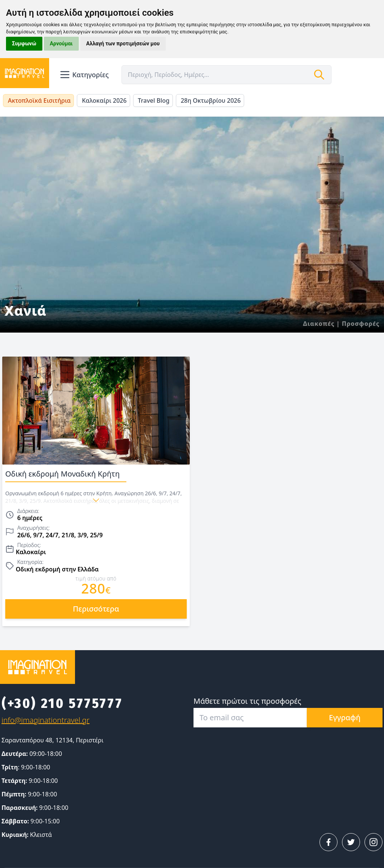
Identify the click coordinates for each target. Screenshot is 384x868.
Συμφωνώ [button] (24, 43)
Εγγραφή (345, 717)
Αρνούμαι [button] (61, 43)
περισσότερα (96, 609)
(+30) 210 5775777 (62, 703)
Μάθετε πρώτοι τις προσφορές (247, 701)
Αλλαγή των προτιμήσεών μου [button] (123, 43)
